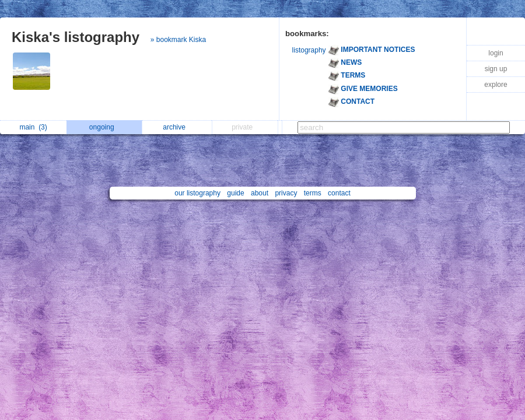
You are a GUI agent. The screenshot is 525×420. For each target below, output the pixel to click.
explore (496, 85)
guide (235, 193)
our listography (197, 193)
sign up (496, 69)
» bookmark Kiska (178, 40)
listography (309, 50)
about (260, 193)
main (33, 127)
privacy (286, 193)
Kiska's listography (76, 37)
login (496, 53)
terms (313, 193)
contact (339, 193)
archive (177, 127)
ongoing (105, 127)
